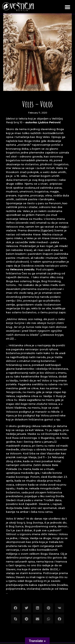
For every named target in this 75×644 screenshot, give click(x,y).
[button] (68, 7)
